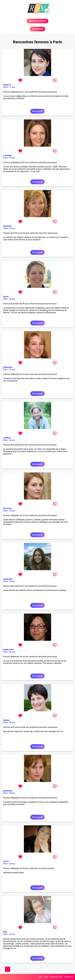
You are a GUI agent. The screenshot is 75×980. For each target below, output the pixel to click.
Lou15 (6, 861)
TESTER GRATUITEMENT (38, 21)
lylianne (6, 720)
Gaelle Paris (8, 650)
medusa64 (8, 579)
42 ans (12, 158)
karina (6, 297)
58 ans (12, 299)
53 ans (12, 370)
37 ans (12, 581)
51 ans (12, 934)
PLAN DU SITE (56, 977)
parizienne (8, 791)
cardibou (7, 438)
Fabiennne (8, 367)
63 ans (12, 228)
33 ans (12, 511)
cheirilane (7, 226)
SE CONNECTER (37, 29)
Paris (5, 87)
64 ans (12, 440)
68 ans (12, 723)
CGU (46, 977)
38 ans (12, 793)
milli (5, 932)
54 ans (12, 864)
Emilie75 (7, 85)
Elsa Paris (7, 508)
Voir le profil (37, 111)
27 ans (12, 87)
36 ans (12, 652)
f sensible (7, 155)
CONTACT (69, 977)
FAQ (40, 977)
